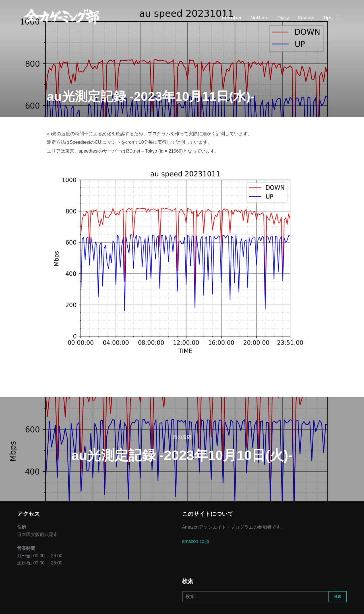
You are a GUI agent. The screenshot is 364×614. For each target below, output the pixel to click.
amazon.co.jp (196, 541)
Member (232, 18)
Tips (328, 18)
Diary (283, 18)
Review (306, 18)
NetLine (259, 18)
